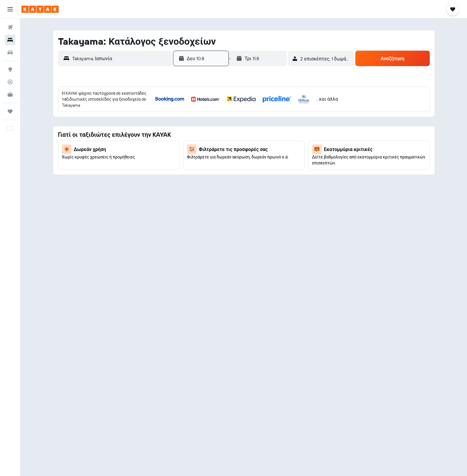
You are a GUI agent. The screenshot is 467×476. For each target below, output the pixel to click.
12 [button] (215, 143)
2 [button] (272, 114)
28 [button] (243, 171)
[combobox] (120, 58)
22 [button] (258, 157)
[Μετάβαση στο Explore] (10, 69)
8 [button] (258, 128)
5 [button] (215, 128)
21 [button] (243, 157)
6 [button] (229, 128)
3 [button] (186, 128)
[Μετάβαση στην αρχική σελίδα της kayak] (40, 9)
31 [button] (186, 186)
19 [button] (215, 157)
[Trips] (10, 111)
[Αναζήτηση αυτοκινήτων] (10, 52)
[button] (10, 9)
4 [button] (201, 128)
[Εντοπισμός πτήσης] (10, 82)
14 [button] (243, 143)
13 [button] (229, 143)
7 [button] (243, 128)
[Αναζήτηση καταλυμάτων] (10, 40)
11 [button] (200, 143)
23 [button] (272, 157)
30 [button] (272, 171)
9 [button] (272, 128)
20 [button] (229, 157)
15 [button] (258, 143)
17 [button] (186, 157)
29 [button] (258, 171)
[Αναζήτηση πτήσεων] (10, 27)
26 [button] (215, 171)
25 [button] (200, 171)
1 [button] (258, 114)
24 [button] (186, 171)
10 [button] (186, 143)
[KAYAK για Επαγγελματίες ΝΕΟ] (10, 94)
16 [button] (272, 143)
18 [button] (201, 157)
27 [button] (229, 171)
